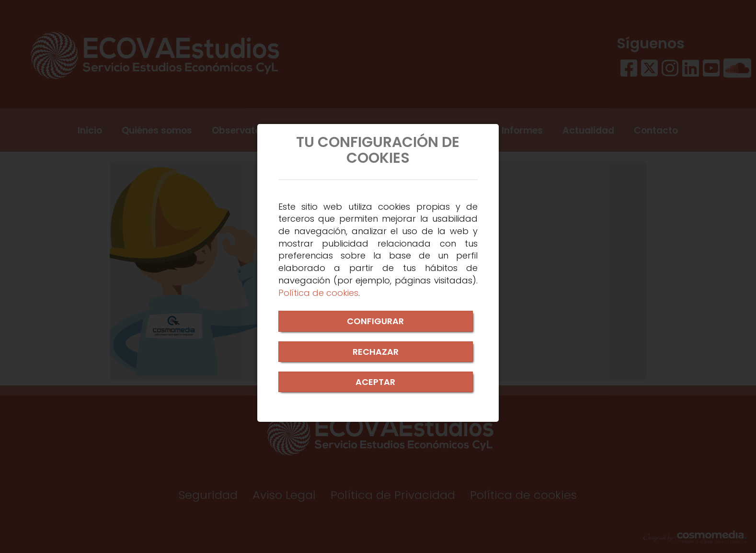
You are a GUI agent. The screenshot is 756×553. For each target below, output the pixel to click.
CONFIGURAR (375, 321)
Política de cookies (318, 293)
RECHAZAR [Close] (376, 352)
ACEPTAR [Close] (375, 382)
